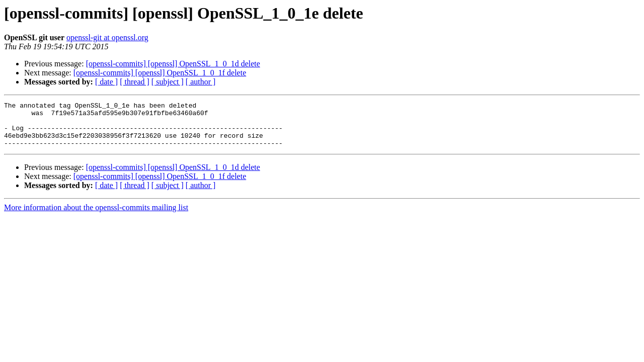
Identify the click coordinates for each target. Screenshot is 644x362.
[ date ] (106, 82)
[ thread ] (135, 82)
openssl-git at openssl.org (107, 37)
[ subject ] (168, 82)
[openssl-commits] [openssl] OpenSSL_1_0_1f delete (160, 73)
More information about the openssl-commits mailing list (96, 216)
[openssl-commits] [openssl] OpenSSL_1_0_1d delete (173, 64)
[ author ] (201, 82)
